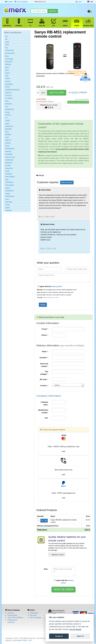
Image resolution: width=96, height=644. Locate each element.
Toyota (8, 194)
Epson (8, 73)
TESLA (8, 188)
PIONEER (9, 154)
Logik (7, 123)
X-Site (7, 205)
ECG (7, 70)
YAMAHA (9, 210)
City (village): (44, 373)
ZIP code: (44, 379)
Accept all (59, 636)
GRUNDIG (9, 84)
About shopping (35, 617)
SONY (8, 171)
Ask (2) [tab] (40, 175)
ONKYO (8, 140)
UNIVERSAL (10, 196)
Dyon (7, 67)
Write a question (67, 182)
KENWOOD (9, 109)
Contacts (11, 613)
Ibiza (7, 101)
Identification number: (43, 411)
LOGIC (8, 121)
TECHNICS (9, 182)
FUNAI (8, 78)
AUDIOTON (9, 50)
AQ (6, 48)
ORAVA (8, 143)
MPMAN (8, 135)
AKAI (7, 45)
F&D (7, 76)
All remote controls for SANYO (78, 102)
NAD (7, 137)
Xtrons (8, 208)
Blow (7, 56)
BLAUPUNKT (10, 53)
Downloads (34, 613)
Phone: (45, 335)
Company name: (44, 403)
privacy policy (57, 286)
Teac (7, 180)
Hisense (8, 92)
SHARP (8, 166)
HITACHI (8, 95)
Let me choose (75, 629)
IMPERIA (8, 104)
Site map (33, 615)
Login (79, 2)
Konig (7, 112)
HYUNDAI (9, 98)
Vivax (7, 199)
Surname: (44, 358)
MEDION (8, 129)
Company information (49, 396)
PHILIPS (8, 151)
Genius (8, 81)
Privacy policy (12, 615)
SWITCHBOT (10, 177)
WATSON (9, 202)
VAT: (46, 418)
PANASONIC (10, 149)
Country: (44, 386)
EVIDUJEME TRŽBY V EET (22, 640)
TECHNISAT (10, 185)
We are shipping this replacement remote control (77, 71)
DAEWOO (9, 62)
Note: (46, 569)
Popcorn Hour (10, 157)
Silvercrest (9, 168)
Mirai (7, 132)
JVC (7, 107)
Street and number (44, 365)
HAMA (8, 87)
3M (6, 36)
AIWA (7, 42)
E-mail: (45, 329)
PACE (7, 146)
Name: (45, 352)
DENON (8, 64)
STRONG (9, 174)
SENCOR (9, 163)
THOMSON (9, 191)
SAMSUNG (9, 160)
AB (6, 39)
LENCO (8, 115)
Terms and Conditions (15, 617)
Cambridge (9, 59)
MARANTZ (9, 126)
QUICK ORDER (78, 92)
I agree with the (49, 286)
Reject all (80, 636)
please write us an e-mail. (51, 297)
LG (6, 118)
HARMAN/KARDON (12, 90)
